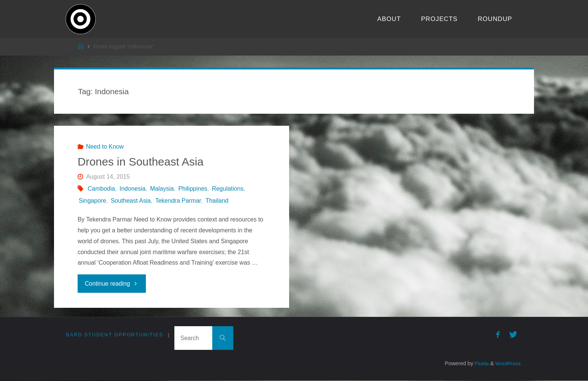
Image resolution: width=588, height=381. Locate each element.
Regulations (228, 189)
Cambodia (101, 189)
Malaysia (162, 189)
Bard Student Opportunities (115, 335)
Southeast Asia (131, 201)
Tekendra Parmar (178, 201)
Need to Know (105, 147)
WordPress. (508, 364)
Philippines (193, 189)
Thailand (217, 201)
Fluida (479, 364)
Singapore (92, 201)
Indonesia (133, 189)
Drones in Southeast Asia (141, 162)
